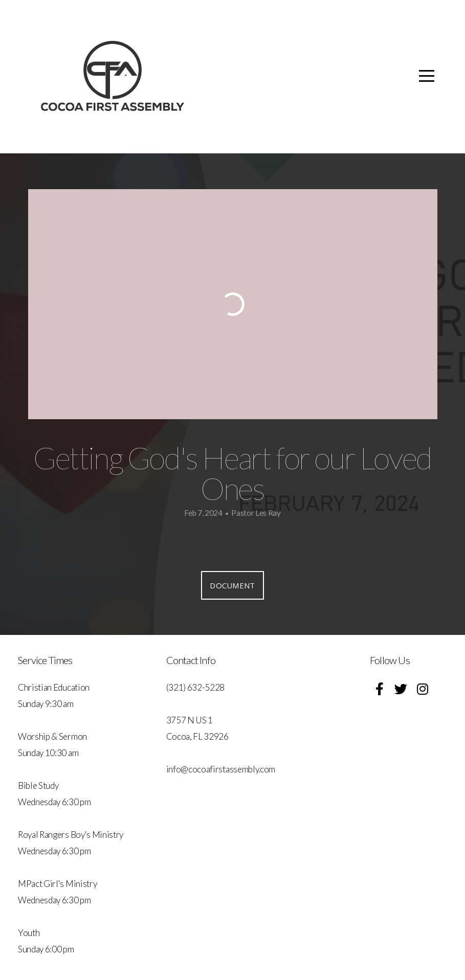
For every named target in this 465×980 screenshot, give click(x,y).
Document (232, 585)
